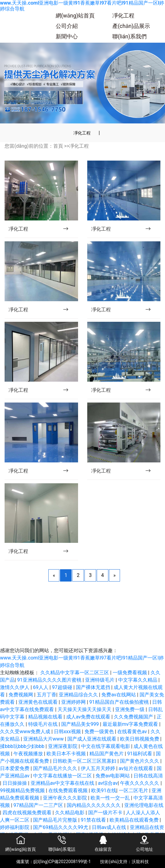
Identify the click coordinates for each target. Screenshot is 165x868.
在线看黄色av (133, 732)
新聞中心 (67, 37)
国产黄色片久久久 (140, 761)
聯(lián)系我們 (129, 37)
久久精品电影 (70, 813)
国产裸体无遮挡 (94, 687)
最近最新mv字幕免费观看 (131, 724)
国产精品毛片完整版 (56, 820)
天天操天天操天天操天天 (85, 709)
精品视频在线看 (46, 717)
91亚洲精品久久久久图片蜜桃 (50, 680)
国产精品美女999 (81, 724)
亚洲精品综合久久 (79, 695)
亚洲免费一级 (130, 709)
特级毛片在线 (43, 724)
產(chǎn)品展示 (131, 26)
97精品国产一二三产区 (39, 805)
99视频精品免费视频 (23, 790)
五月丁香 (47, 695)
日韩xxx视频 (68, 732)
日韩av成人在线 (110, 827)
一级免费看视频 (130, 673)
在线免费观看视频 (69, 790)
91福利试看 (140, 754)
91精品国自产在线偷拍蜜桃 (120, 702)
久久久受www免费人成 (26, 732)
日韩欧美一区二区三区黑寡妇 (85, 761)
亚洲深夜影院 (63, 746)
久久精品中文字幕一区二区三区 (75, 673)
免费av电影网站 (113, 776)
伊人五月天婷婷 (99, 768)
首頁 (58, 146)
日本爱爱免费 (15, 768)
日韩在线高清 (148, 776)
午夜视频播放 (29, 754)
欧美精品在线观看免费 (135, 820)
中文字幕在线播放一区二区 (63, 776)
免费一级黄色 (100, 732)
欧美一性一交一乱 (111, 798)
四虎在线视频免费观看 (28, 813)
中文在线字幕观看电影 (106, 746)
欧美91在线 (104, 790)
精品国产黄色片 (107, 754)
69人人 (41, 687)
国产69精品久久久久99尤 (61, 827)
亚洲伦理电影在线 (144, 805)
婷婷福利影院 (15, 827)
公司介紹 (67, 26)
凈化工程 (123, 16)
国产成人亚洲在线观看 (92, 739)
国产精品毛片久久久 (56, 768)
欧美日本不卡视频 (67, 754)
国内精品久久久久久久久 (94, 805)
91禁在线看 (94, 820)
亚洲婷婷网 (74, 702)
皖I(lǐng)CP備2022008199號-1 (62, 862)
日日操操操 (15, 783)
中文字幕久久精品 (138, 680)
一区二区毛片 (134, 790)
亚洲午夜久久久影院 (66, 798)
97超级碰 (63, 687)
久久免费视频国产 (134, 717)
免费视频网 (21, 695)
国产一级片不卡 (106, 813)
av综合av (108, 783)
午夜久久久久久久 (140, 783)
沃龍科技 (140, 862)
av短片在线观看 (137, 768)
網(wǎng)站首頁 (75, 16)
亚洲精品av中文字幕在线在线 (63, 783)
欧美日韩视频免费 (140, 739)
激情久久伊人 (15, 687)
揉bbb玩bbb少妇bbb (23, 746)
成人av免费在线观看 (89, 717)
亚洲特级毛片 (100, 680)
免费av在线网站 (119, 695)
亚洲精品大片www (44, 739)
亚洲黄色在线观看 (39, 702)
